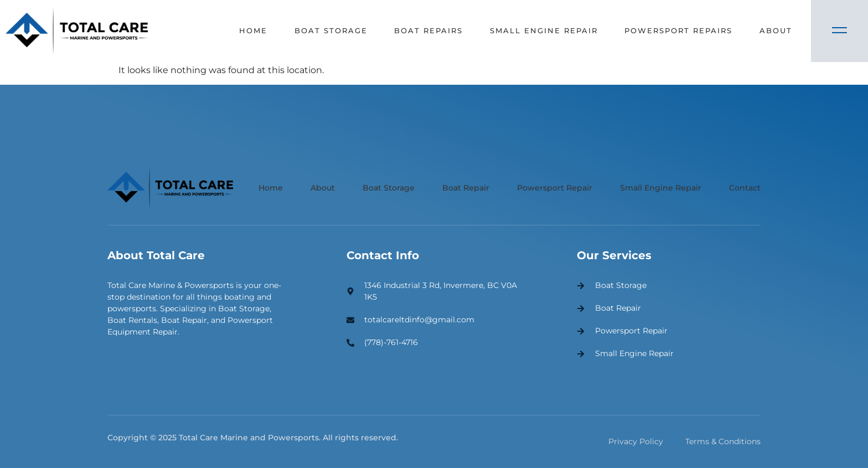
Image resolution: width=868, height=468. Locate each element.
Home (252, 30)
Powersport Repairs (678, 30)
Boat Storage (330, 30)
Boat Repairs (428, 30)
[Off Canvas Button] (839, 31)
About (776, 30)
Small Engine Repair (543, 30)
